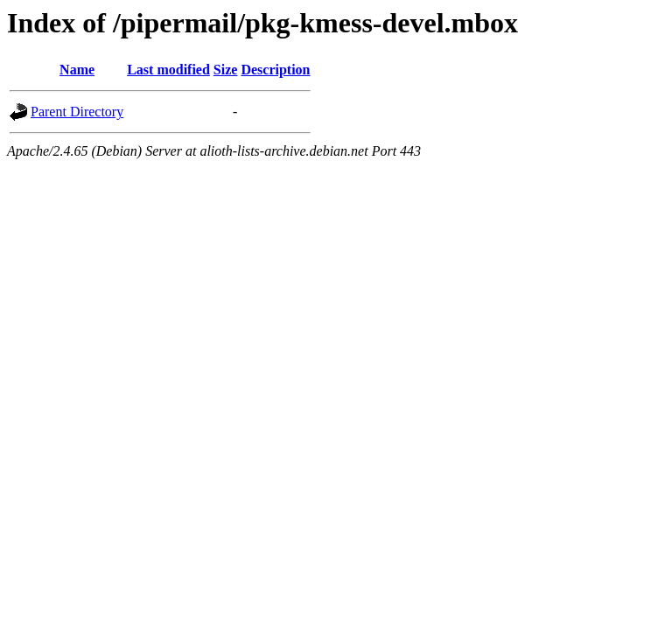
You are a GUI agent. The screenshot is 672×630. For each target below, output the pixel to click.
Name (77, 70)
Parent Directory (77, 112)
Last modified (168, 70)
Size (226, 70)
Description (275, 70)
